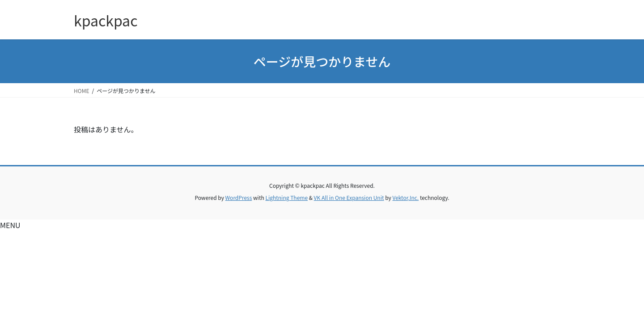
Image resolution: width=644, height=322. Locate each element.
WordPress (239, 197)
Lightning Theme (286, 197)
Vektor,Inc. (405, 197)
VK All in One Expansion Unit (349, 197)
